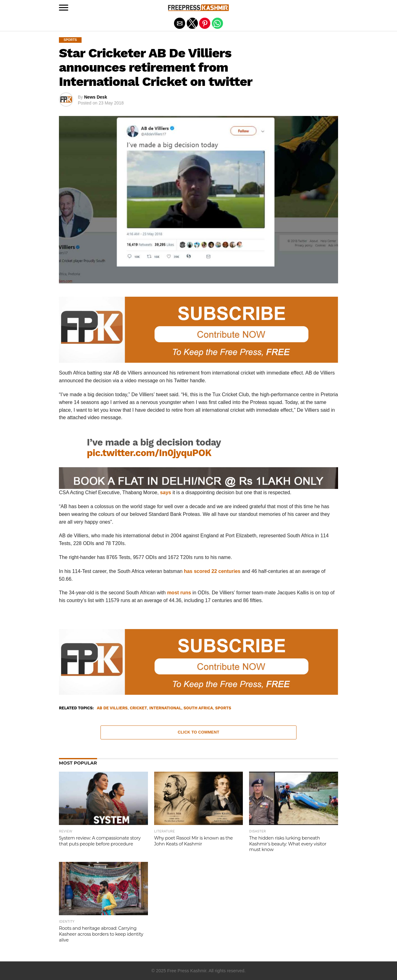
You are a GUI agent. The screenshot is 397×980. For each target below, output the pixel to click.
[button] (64, 8)
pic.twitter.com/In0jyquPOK (149, 453)
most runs (179, 593)
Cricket (138, 708)
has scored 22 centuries (212, 571)
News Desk (96, 97)
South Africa (198, 708)
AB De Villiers (112, 708)
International (165, 708)
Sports (223, 708)
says (166, 492)
